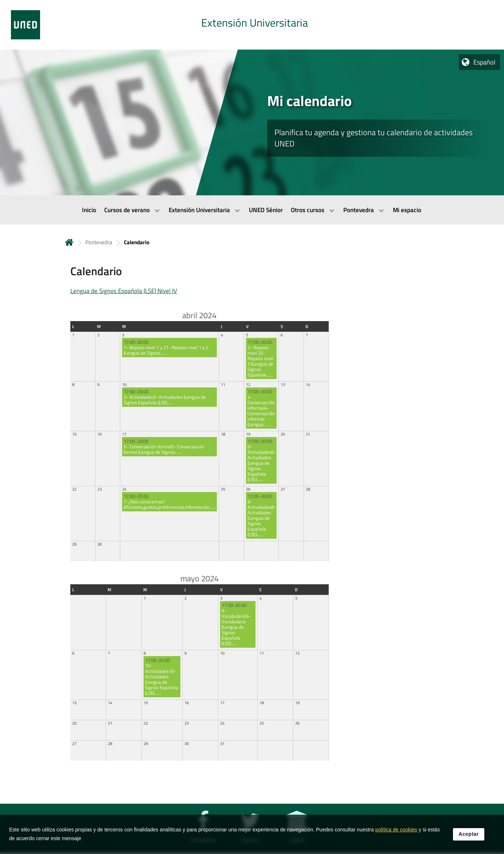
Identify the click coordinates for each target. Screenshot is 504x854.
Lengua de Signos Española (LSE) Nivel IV (124, 291)
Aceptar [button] (469, 835)
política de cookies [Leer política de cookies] (396, 831)
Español (484, 62)
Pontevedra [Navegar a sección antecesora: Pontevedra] (99, 242)
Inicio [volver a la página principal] (69, 242)
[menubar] (252, 210)
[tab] (252, 25)
